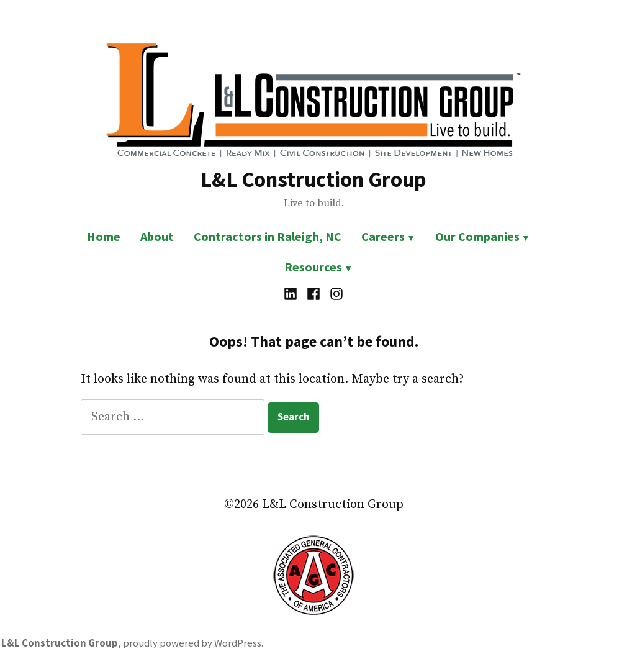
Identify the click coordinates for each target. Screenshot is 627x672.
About (157, 236)
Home (104, 236)
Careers (383, 236)
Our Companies (477, 236)
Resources (313, 267)
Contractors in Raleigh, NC (268, 236)
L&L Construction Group (313, 179)
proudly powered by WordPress (192, 643)
